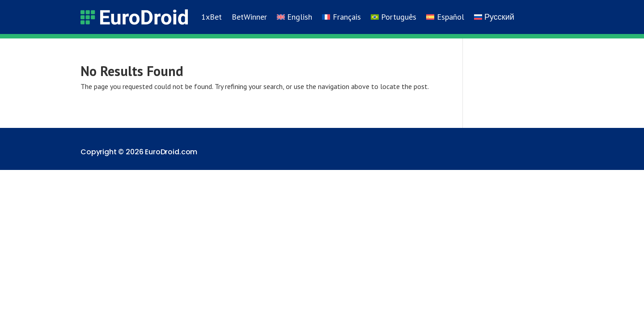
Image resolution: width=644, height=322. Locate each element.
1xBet (212, 17)
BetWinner (249, 17)
